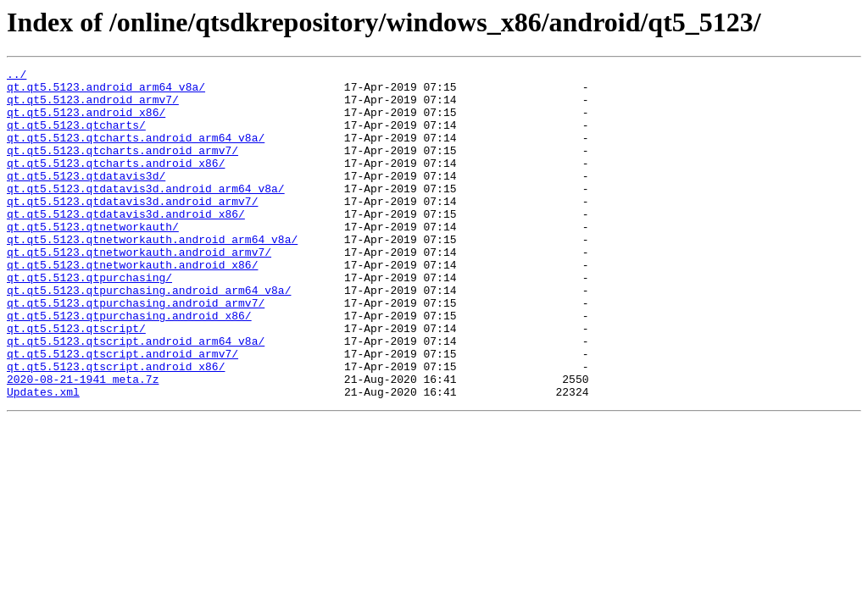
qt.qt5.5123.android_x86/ (86, 122)
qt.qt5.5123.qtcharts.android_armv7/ (122, 168)
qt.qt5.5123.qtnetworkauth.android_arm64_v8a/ (152, 274)
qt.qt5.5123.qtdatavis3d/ (86, 198)
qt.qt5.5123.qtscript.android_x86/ (116, 427)
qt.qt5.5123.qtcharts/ (76, 137)
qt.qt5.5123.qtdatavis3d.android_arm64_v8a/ (146, 213)
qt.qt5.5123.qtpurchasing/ (89, 320)
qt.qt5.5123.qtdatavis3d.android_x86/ (126, 244)
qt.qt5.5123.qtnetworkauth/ (93, 259)
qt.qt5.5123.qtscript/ (76, 381)
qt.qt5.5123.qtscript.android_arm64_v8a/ (136, 396)
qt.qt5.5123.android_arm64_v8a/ (106, 91)
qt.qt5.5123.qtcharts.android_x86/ (116, 183)
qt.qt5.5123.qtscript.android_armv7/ (122, 412)
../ (17, 76)
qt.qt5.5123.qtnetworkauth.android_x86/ (132, 305)
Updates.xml (43, 457)
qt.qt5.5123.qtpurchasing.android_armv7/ (136, 351)
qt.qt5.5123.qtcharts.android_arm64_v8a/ (136, 152)
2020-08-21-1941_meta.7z (83, 442)
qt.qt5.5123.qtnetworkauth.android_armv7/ (139, 290)
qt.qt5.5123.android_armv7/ (93, 107)
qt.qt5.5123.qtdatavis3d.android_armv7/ (132, 229)
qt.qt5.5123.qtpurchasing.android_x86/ (129, 366)
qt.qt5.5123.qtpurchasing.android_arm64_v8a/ (149, 335)
